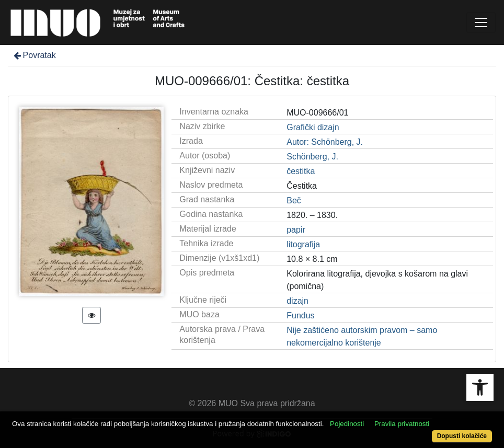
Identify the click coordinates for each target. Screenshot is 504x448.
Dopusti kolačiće (462, 436)
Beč (294, 200)
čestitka (301, 171)
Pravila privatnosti (402, 424)
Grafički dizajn (313, 127)
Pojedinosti (347, 424)
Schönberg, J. (312, 157)
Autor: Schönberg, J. (325, 142)
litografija (303, 244)
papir (296, 230)
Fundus (300, 315)
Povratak (34, 55)
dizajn (297, 301)
